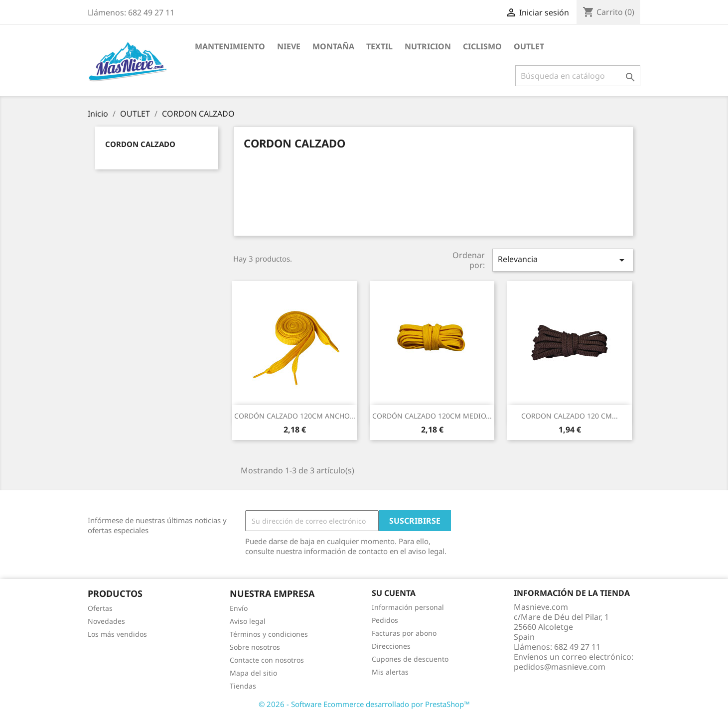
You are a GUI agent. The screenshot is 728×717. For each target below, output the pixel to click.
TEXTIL (379, 46)
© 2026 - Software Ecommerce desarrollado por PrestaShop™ (364, 704)
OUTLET (529, 46)
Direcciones (391, 646)
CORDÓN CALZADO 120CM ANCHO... (295, 416)
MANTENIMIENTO (230, 46)
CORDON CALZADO (140, 144)
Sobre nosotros (255, 647)
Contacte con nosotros (267, 660)
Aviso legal (248, 621)
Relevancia (563, 260)
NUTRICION (428, 46)
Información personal (408, 607)
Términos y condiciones (269, 634)
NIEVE (289, 46)
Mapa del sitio (253, 673)
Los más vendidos (117, 634)
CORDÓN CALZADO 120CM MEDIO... (432, 416)
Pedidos (385, 620)
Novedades (106, 621)
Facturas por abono (404, 633)
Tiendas (243, 686)
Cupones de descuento (410, 659)
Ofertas (100, 608)
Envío (239, 608)
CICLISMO (482, 46)
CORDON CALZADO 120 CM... (570, 416)
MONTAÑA (333, 46)
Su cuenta (394, 593)
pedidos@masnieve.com (560, 667)
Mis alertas (390, 672)
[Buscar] (578, 76)
